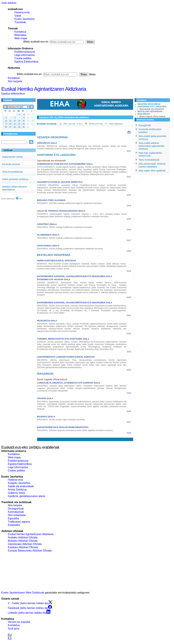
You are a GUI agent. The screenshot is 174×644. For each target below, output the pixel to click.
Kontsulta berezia (11, 164)
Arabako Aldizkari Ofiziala (23, 537)
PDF (73, 124)
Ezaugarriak (145, 125)
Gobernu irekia (16, 493)
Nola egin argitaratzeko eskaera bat (150, 154)
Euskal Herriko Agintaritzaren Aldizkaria (44, 89)
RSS (19, 199)
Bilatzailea (20, 35)
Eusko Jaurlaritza (24, 19)
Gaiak (18, 16)
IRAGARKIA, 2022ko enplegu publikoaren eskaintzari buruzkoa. (65, 227)
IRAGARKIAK (144, 114)
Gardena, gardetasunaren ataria (26, 496)
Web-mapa (21, 38)
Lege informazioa (18, 467)
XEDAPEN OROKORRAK (149, 104)
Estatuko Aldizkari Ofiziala (23, 547)
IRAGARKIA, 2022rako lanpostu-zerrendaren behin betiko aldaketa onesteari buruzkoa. (75, 430)
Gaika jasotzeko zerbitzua (15, 179)
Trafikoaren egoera (19, 522)
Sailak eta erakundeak (21, 486)
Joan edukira (9, 3)
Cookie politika (23, 58)
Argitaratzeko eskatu (13, 157)
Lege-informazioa (25, 55)
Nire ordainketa (17, 515)
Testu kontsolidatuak (13, 172)
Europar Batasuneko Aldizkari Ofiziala (30, 551)
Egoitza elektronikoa (13, 94)
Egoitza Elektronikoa (26, 62)
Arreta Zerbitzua (17, 490)
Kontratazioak (16, 512)
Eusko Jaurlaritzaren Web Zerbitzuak (23, 593)
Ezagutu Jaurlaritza (19, 483)
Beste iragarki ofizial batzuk (152, 116)
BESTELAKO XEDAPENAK (150, 112)
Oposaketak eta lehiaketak (152, 109)
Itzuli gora (13, 628)
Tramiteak (20, 22)
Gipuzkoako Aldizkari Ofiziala (25, 544)
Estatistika (14, 525)
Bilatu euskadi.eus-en (36, 42)
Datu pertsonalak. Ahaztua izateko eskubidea (152, 165)
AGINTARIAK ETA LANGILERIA (152, 107)
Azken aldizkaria (8, 199)
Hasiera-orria (22, 12)
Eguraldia (13, 518)
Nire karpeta (15, 81)
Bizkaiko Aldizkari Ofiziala (23, 541)
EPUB (96, 124)
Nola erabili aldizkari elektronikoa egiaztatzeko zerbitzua (151, 146)
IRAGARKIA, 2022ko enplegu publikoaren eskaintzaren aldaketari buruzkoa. (70, 249)
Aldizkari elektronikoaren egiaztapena (15, 188)
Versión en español (19, 622)
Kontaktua (20, 32)
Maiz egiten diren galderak (152, 171)
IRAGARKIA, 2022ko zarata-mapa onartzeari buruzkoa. (61, 420)
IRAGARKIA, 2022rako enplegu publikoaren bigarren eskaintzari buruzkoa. (70, 203)
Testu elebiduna (116, 124)
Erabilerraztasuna (25, 52)
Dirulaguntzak (16, 509)
